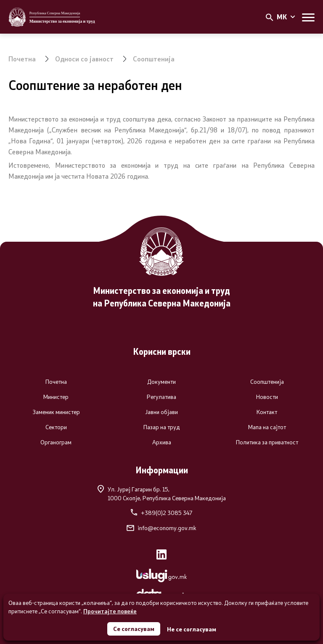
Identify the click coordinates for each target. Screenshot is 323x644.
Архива (162, 442)
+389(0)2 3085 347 (161, 513)
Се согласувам (134, 629)
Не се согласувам (192, 629)
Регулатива (161, 397)
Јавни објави (161, 412)
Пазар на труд (162, 427)
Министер (56, 397)
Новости (267, 397)
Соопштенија (154, 59)
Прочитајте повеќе (110, 611)
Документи (161, 382)
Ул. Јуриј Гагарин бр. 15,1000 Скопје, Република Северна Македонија (162, 493)
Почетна (22, 59)
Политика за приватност (267, 442)
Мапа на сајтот (267, 427)
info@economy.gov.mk (161, 528)
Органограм (56, 442)
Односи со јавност (84, 59)
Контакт (267, 412)
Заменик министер (56, 412)
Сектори (56, 427)
